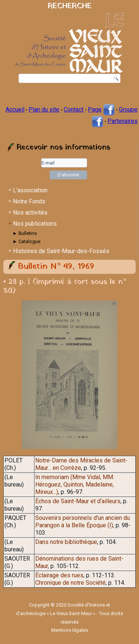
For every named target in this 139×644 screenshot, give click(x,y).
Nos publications (35, 224)
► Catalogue (27, 241)
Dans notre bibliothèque (66, 542)
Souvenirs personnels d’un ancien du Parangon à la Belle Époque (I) (82, 522)
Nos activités (30, 213)
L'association (30, 190)
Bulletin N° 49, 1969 (56, 267)
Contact (74, 109)
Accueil (15, 109)
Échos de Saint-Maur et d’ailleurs (78, 501)
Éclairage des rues (59, 575)
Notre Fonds (29, 201)
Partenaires (123, 121)
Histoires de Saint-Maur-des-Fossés (61, 251)
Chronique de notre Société (70, 583)
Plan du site (44, 109)
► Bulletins (25, 233)
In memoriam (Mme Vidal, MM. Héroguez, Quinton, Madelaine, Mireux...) (75, 484)
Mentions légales (69, 630)
